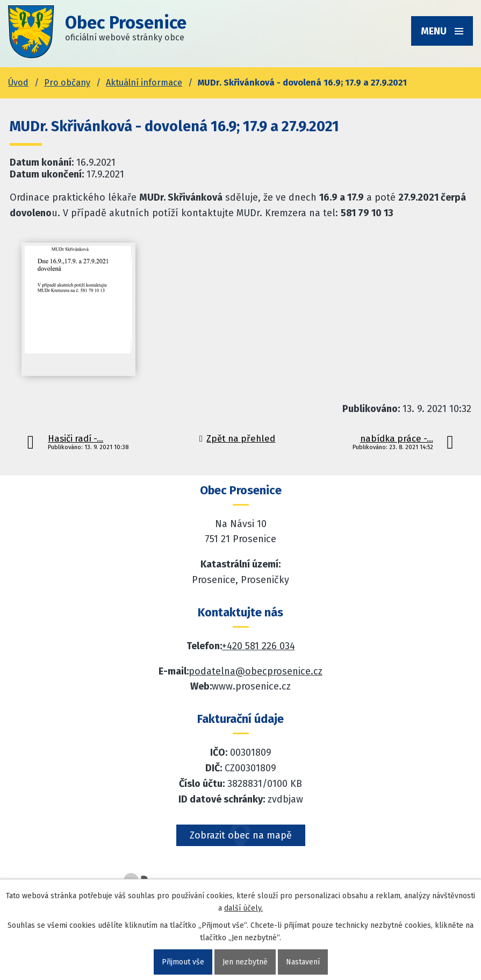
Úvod (18, 83)
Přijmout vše (183, 962)
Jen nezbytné (245, 962)
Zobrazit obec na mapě (241, 835)
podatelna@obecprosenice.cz (256, 671)
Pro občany (67, 83)
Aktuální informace (144, 83)
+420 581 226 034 (259, 646)
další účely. (243, 908)
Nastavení (303, 962)
